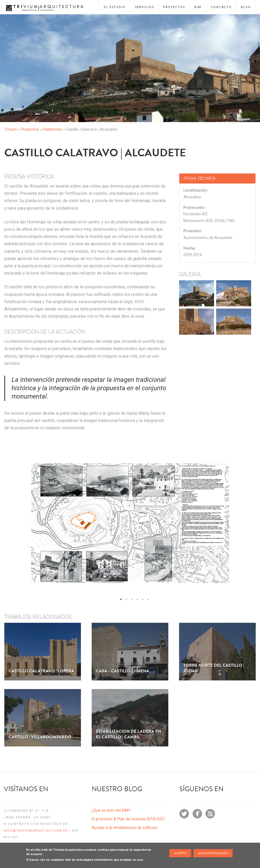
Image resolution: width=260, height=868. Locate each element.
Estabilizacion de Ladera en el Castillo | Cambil (129, 734)
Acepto (180, 853)
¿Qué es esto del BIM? (111, 810)
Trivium (11, 129)
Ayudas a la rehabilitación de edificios (124, 828)
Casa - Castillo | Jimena (123, 671)
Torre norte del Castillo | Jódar (214, 668)
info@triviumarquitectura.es (36, 831)
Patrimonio (53, 129)
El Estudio (115, 7)
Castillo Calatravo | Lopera (41, 671)
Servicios (145, 7)
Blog (246, 7)
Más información (213, 853)
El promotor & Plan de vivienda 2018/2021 (128, 819)
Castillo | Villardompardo (40, 737)
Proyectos (174, 7)
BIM (198, 7)
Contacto (221, 7)
